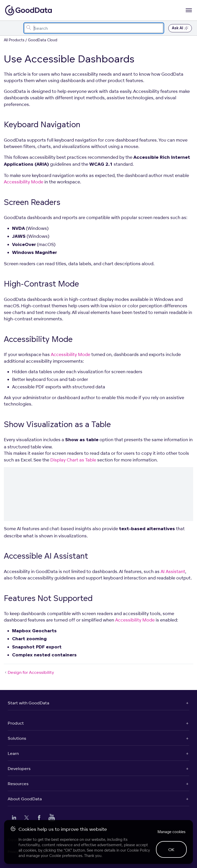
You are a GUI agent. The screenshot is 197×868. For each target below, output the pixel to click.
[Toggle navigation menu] (10, 28)
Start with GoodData (28, 703)
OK (171, 850)
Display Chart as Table (73, 460)
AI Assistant (173, 571)
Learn (13, 753)
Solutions (17, 738)
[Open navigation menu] (189, 10)
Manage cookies (171, 832)
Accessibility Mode (24, 182)
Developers (19, 768)
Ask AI (180, 28)
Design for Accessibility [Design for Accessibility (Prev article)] (29, 672)
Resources (18, 784)
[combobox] (94, 28)
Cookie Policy (138, 850)
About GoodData (25, 799)
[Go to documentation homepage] (28, 10)
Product (16, 723)
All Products (14, 40)
